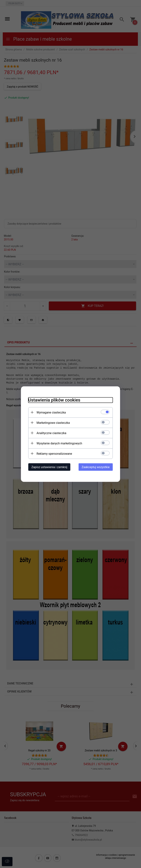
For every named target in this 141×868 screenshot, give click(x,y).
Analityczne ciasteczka (51, 433)
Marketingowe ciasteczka (53, 423)
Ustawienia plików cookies (54, 400)
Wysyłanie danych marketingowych (59, 443)
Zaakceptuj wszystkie (96, 467)
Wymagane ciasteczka (51, 412)
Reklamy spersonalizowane (54, 453)
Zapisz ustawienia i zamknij (49, 467)
